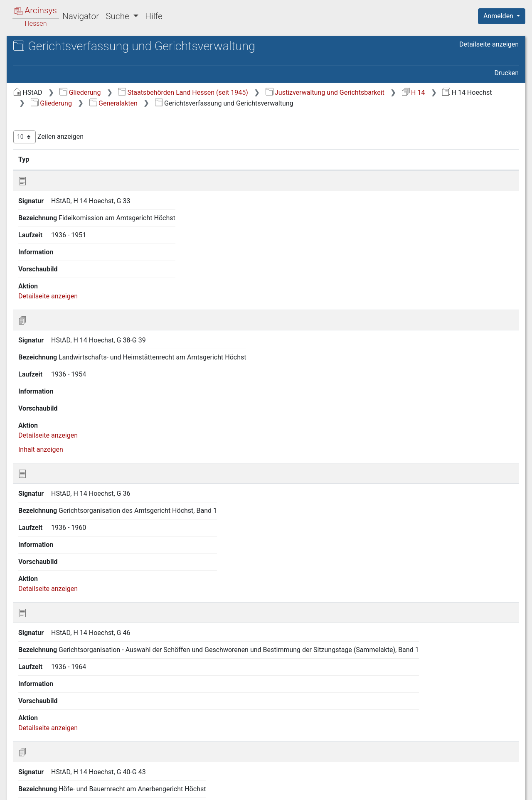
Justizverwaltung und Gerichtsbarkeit (230, 103)
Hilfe (154, 16)
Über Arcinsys (318, 789)
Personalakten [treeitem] (51, 167)
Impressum (504, 789)
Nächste (472, 747)
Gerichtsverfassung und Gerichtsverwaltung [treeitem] (72, 121)
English (19, 783)
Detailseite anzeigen (489, 44)
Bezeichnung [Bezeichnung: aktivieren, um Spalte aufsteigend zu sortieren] (261, 170)
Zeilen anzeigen (188, 148)
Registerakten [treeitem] (50, 147)
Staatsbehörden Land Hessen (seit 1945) (323, 92)
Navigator (81, 16)
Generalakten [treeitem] (49, 106)
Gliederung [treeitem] (36, 96)
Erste (361, 747)
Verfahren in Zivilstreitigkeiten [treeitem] (73, 157)
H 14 (318, 103)
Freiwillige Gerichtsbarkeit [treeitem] (68, 137)
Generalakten (195, 114)
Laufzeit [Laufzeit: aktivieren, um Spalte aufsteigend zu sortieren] (340, 170)
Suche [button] (118, 16)
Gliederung (220, 92)
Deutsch (50, 783)
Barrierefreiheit (443, 789)
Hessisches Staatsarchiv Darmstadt (81, 56)
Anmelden (499, 16)
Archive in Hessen (46, 47)
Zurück (388, 747)
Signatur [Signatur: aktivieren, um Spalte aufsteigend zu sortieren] (202, 170)
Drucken (507, 73)
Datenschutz (379, 789)
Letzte (504, 747)
